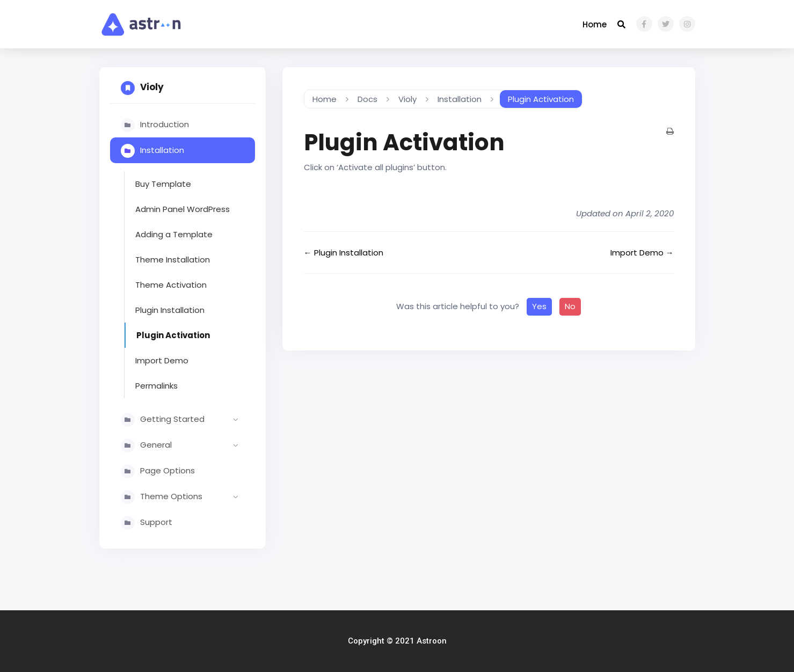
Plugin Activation (173, 335)
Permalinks (156, 386)
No (570, 306)
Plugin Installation (170, 310)
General (192, 445)
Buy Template (163, 184)
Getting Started (192, 420)
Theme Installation (173, 260)
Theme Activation (171, 285)
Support (156, 522)
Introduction (165, 124)
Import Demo (162, 360)
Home (595, 24)
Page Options (167, 470)
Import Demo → (642, 253)
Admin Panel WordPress (183, 209)
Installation (162, 150)
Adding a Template (174, 234)
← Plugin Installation (344, 253)
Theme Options (192, 497)
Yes (539, 306)
